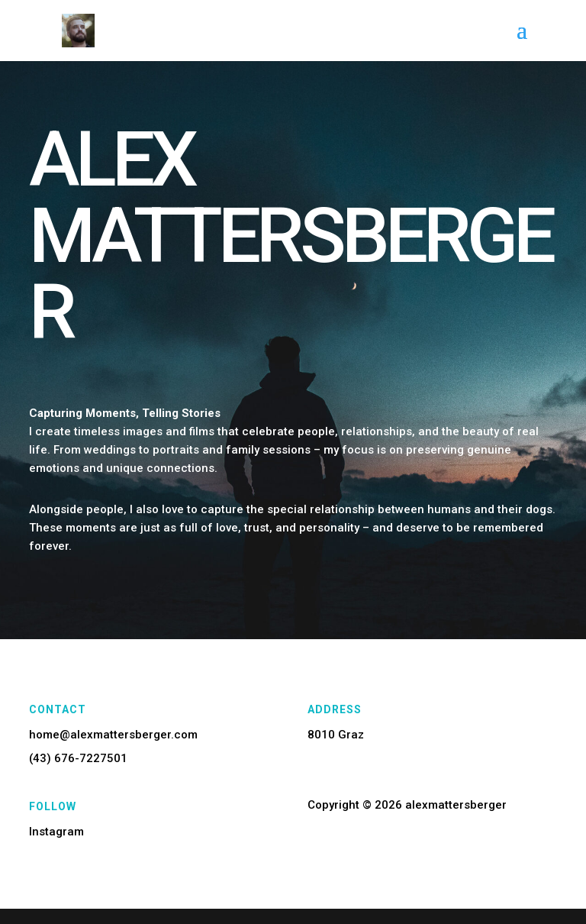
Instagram (56, 832)
